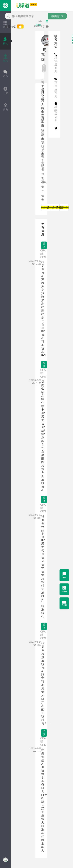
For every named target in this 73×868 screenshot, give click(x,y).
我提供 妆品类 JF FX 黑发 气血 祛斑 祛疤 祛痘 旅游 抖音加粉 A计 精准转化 (43, 566)
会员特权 (15, 27)
